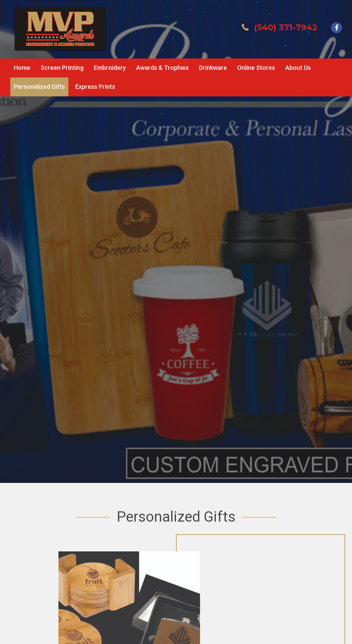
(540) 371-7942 (286, 27)
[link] (22, 68)
